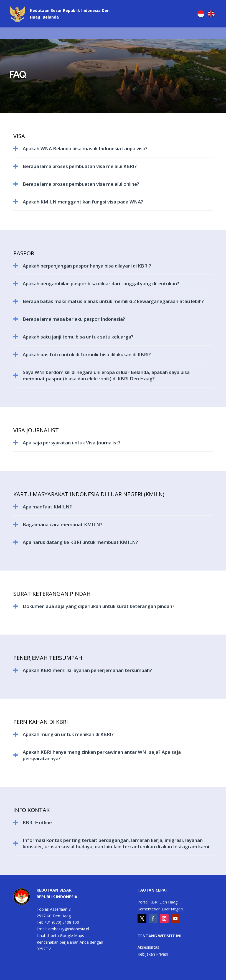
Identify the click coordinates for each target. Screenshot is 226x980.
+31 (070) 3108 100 (62, 922)
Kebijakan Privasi (153, 954)
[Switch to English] (211, 14)
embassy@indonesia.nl (69, 929)
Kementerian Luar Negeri (160, 909)
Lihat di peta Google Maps (60, 936)
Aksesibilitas (148, 948)
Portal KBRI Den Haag (158, 902)
